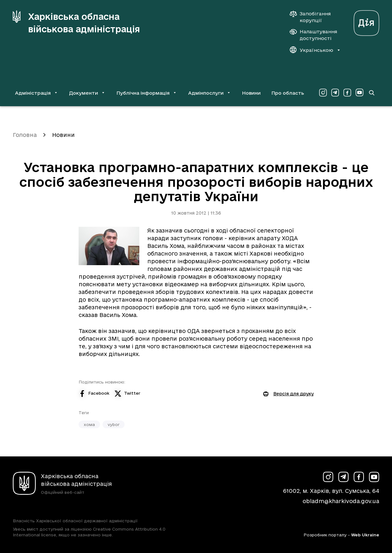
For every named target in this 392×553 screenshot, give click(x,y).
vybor (114, 424)
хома (89, 424)
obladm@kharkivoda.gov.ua (341, 501)
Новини (251, 93)
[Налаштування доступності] (313, 35)
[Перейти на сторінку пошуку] (372, 93)
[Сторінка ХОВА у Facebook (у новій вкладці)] (347, 93)
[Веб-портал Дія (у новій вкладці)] (366, 21)
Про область (288, 93)
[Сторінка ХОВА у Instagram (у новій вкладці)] (323, 93)
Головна (25, 135)
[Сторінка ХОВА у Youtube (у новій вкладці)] (359, 93)
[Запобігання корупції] (313, 17)
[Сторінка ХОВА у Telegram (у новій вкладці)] (335, 93)
